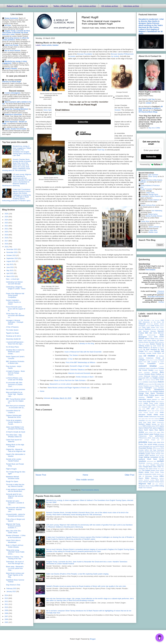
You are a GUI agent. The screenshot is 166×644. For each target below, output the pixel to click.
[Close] (114, 97)
